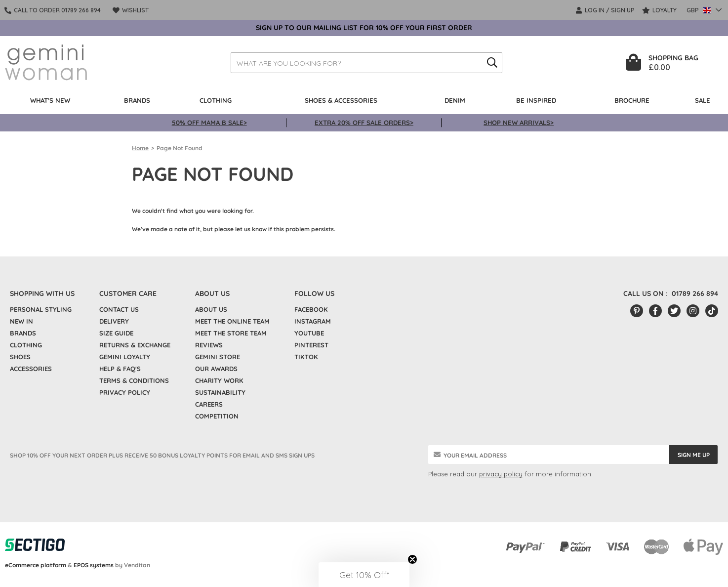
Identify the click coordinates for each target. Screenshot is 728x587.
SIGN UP (623, 10)
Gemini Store (218, 357)
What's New (50, 100)
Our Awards (216, 369)
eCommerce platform (36, 565)
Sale (703, 100)
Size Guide (116, 333)
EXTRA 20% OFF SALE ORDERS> (364, 123)
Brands (137, 100)
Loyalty (660, 10)
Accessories (31, 369)
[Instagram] (693, 311)
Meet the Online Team (232, 321)
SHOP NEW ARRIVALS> (519, 123)
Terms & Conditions (134, 380)
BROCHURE (632, 100)
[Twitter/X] (674, 311)
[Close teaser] (412, 559)
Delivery (114, 321)
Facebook (311, 309)
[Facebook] (655, 311)
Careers (209, 404)
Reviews (209, 345)
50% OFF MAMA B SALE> (209, 123)
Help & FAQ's (120, 369)
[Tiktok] (712, 311)
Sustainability (220, 392)
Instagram (313, 321)
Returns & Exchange (135, 345)
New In (21, 321)
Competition (217, 416)
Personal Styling (41, 309)
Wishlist (131, 10)
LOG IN (590, 10)
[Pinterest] (637, 311)
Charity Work (219, 380)
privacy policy (501, 474)
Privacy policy (125, 392)
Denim (455, 100)
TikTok (306, 357)
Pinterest (311, 345)
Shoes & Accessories (341, 100)
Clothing (216, 100)
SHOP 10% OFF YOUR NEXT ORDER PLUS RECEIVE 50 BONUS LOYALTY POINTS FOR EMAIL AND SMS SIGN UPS (162, 455)
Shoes (20, 357)
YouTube (309, 333)
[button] (364, 575)
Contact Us (119, 309)
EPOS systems (94, 565)
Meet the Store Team (231, 333)
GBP (699, 10)
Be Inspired (536, 100)
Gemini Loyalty (125, 357)
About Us (211, 309)
